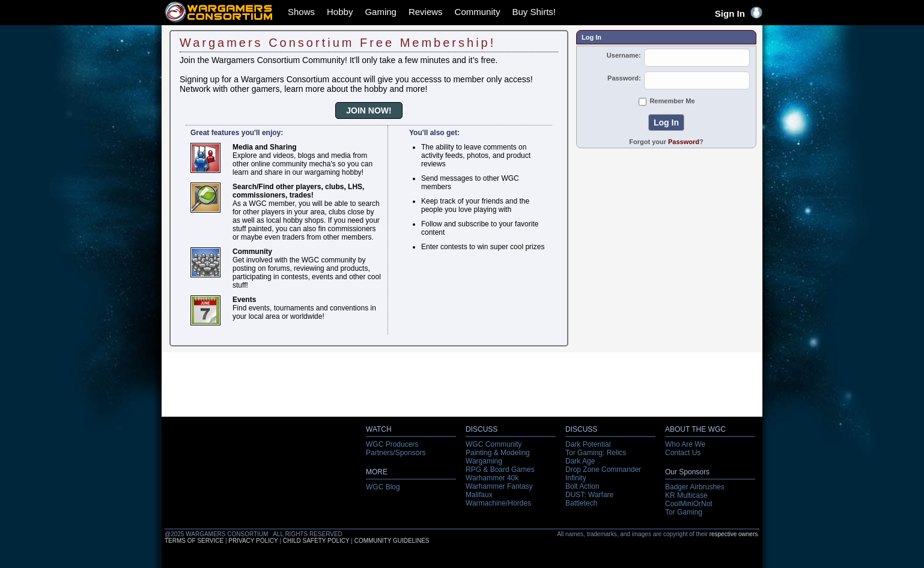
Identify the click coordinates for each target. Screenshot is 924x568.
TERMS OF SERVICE (194, 541)
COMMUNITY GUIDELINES (392, 541)
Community (478, 12)
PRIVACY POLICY (253, 541)
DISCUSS (482, 429)
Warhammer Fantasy (499, 486)
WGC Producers (392, 444)
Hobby (340, 12)
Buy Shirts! (534, 12)
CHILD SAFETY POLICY (316, 541)
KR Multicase (686, 495)
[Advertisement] (666, 235)
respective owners (734, 534)
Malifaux (479, 495)
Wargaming (484, 461)
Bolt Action (582, 486)
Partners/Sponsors (396, 453)
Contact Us (683, 453)
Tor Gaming (684, 512)
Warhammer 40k (492, 478)
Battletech (581, 503)
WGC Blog (383, 487)
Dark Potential (588, 444)
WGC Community (494, 444)
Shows (301, 12)
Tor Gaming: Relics (596, 453)
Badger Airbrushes (695, 487)
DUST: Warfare (589, 495)
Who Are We (685, 444)
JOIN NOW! (369, 110)
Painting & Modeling (498, 453)
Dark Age (580, 461)
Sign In (739, 14)
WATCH (379, 429)
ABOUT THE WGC (695, 429)
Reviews (426, 12)
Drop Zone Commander (603, 470)
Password (684, 142)
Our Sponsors (687, 472)
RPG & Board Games (500, 470)
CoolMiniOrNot (689, 504)
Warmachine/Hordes (498, 503)
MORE (377, 472)
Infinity (576, 478)
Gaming (381, 12)
